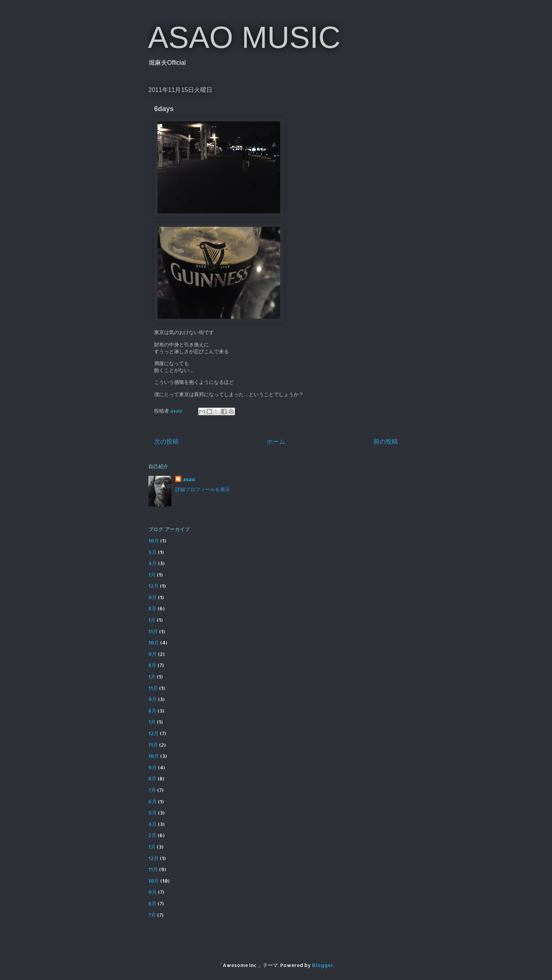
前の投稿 (386, 441)
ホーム (276, 441)
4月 (153, 563)
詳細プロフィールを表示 (203, 489)
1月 (152, 575)
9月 (153, 597)
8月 (152, 608)
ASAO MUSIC (244, 37)
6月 (153, 801)
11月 (153, 631)
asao (189, 479)
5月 (153, 552)
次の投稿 (166, 441)
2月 (152, 835)
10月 (154, 541)
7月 (152, 790)
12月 (154, 586)
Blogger (323, 965)
